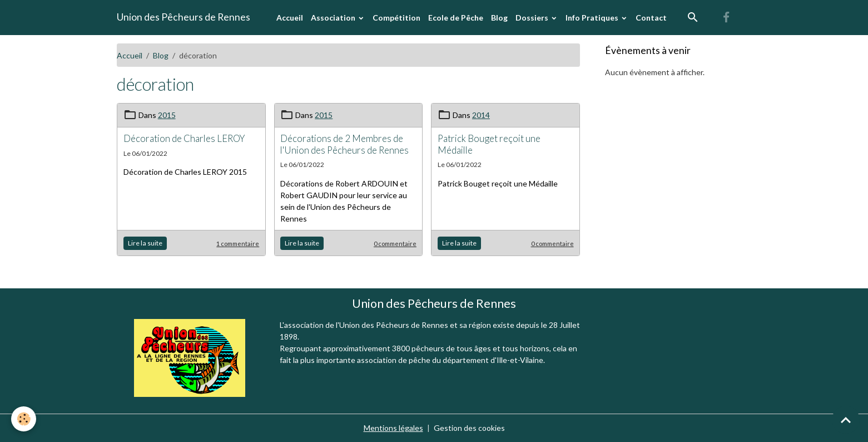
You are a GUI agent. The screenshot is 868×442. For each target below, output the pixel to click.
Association (334, 18)
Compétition (396, 18)
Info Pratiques (593, 18)
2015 (167, 115)
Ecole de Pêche (456, 18)
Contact (651, 18)
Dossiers (533, 18)
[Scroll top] (846, 420)
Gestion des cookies (469, 428)
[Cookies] (24, 419)
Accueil (290, 18)
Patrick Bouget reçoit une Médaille (489, 144)
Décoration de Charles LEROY (184, 138)
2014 (481, 115)
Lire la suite (145, 243)
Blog (499, 18)
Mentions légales (393, 428)
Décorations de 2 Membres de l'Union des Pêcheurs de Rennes (344, 144)
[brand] (183, 17)
